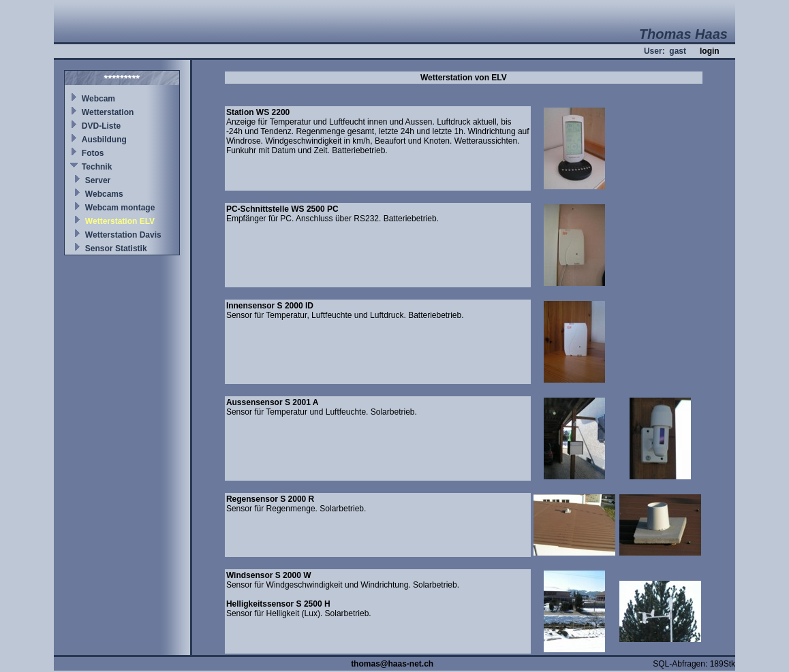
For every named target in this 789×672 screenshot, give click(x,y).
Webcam (98, 99)
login (710, 51)
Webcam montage (120, 208)
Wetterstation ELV (120, 221)
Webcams (104, 194)
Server (98, 180)
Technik (97, 167)
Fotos (93, 153)
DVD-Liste (101, 126)
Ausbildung (104, 140)
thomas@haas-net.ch (392, 664)
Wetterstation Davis (123, 235)
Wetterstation (108, 112)
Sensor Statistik (116, 249)
